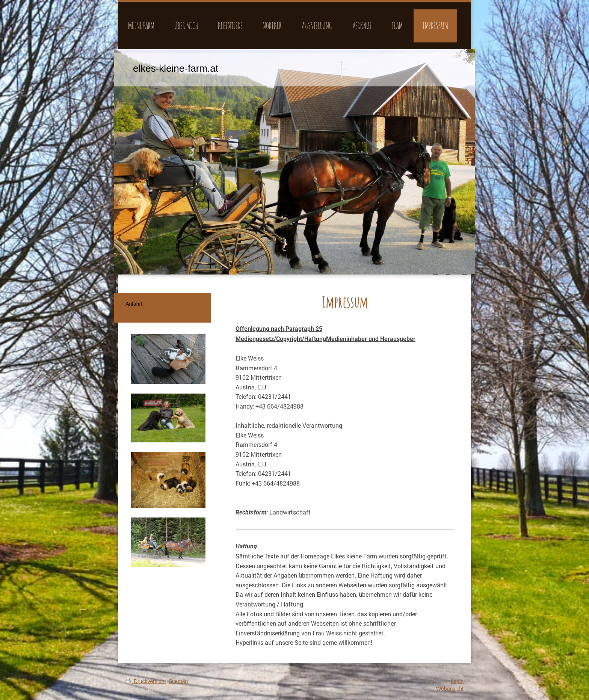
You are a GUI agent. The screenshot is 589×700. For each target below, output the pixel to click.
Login (457, 681)
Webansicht (450, 689)
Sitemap (178, 681)
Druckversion (146, 681)
